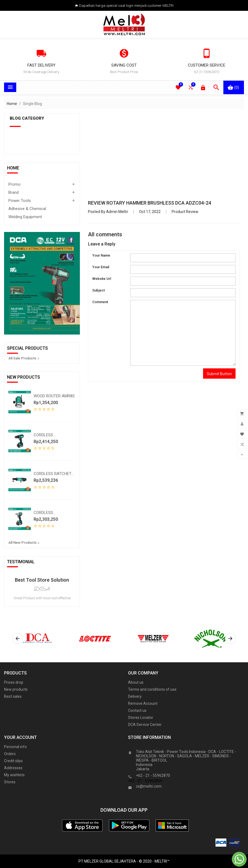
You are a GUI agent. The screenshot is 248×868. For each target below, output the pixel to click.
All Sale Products (24, 358)
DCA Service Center (145, 725)
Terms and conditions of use (152, 689)
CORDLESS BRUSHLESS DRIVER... (53, 435)
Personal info (15, 747)
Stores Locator (141, 718)
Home (13, 168)
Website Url (102, 279)
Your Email (101, 267)
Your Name (101, 255)
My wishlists (14, 775)
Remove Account (143, 703)
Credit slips (13, 761)
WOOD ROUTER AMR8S (54, 396)
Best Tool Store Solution (42, 580)
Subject (99, 290)
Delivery (135, 696)
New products (16, 689)
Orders (10, 754)
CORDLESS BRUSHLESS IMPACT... (53, 513)
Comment (100, 302)
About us (136, 682)
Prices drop (14, 682)
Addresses (13, 768)
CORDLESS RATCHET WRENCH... (53, 474)
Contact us (137, 710)
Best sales (13, 696)
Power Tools (20, 201)
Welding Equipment (25, 217)
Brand (14, 192)
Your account (20, 737)
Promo (14, 184)
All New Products (25, 543)
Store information (153, 746)
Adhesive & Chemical (27, 209)
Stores (10, 782)
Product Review (185, 212)
